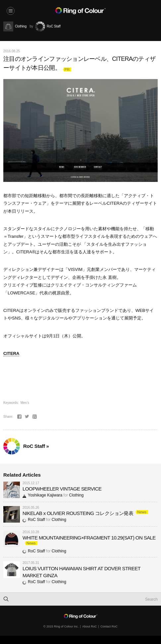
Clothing (76, 495)
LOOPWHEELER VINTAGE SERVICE (62, 489)
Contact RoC (109, 626)
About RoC (89, 626)
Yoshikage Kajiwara (42, 495)
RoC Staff (34, 520)
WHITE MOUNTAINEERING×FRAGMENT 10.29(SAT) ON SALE (89, 538)
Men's (25, 403)
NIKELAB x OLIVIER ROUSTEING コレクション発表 (78, 513)
